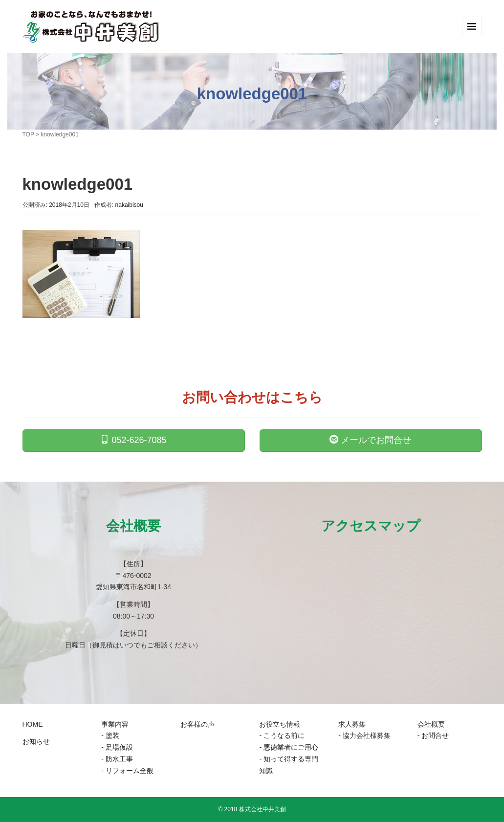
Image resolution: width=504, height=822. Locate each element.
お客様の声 (197, 724)
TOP (28, 134)
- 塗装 (110, 735)
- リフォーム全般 (127, 771)
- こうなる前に (282, 735)
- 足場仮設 (117, 747)
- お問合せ (433, 735)
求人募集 (352, 724)
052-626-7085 (133, 440)
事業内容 (115, 724)
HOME (33, 724)
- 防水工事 (117, 759)
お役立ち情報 (280, 724)
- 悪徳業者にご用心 (289, 747)
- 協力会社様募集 (364, 735)
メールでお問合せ (370, 440)
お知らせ (36, 741)
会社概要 (431, 724)
